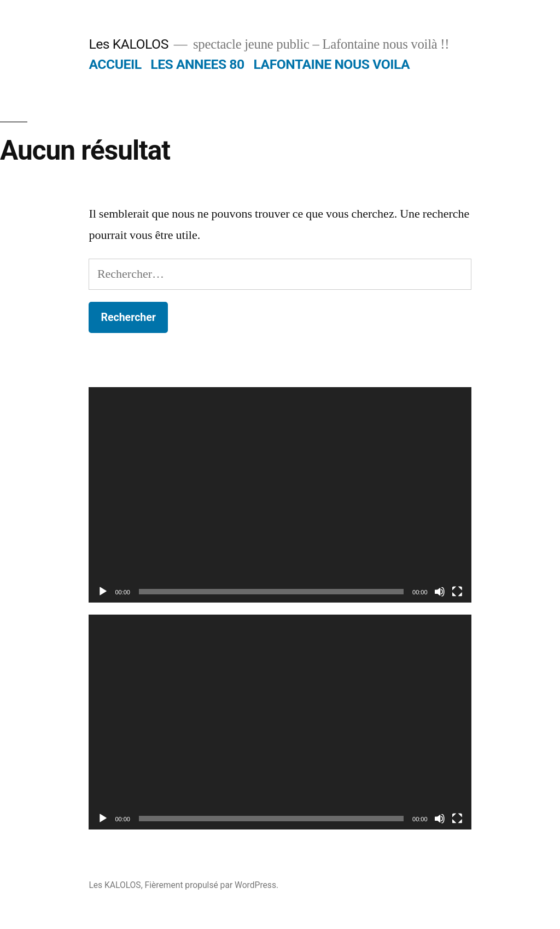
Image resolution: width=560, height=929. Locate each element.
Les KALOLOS (128, 44)
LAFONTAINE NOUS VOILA (331, 64)
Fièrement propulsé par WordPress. (212, 885)
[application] (280, 495)
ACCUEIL (115, 64)
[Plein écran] (457, 592)
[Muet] (440, 592)
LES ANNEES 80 (197, 64)
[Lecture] (103, 592)
